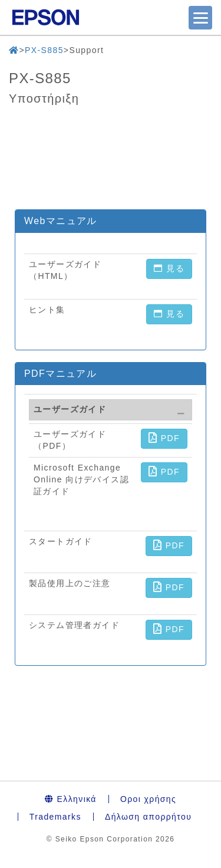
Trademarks (55, 817)
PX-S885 (44, 50)
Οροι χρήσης (148, 799)
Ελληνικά (71, 799)
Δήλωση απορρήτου (148, 817)
